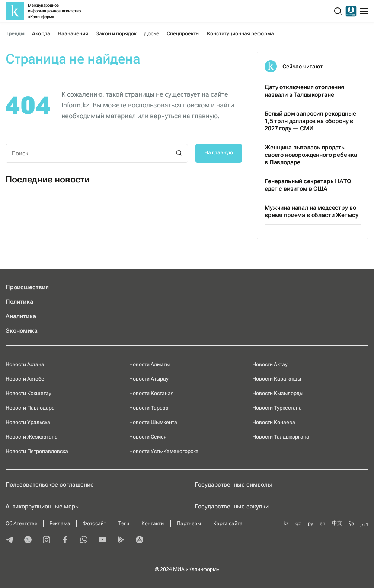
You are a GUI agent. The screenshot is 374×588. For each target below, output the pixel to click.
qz (298, 523)
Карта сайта (228, 523)
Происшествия (27, 287)
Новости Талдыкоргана (281, 437)
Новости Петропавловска (37, 451)
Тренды (15, 33)
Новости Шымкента (153, 422)
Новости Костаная (151, 393)
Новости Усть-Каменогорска (164, 451)
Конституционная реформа (240, 33)
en (322, 523)
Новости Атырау (149, 379)
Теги (124, 523)
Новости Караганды (277, 379)
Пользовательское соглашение (50, 484)
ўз (351, 523)
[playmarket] (121, 540)
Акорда (41, 33)
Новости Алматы (149, 364)
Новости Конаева (274, 422)
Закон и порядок (116, 33)
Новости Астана (25, 364)
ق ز (365, 523)
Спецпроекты (183, 33)
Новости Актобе (25, 379)
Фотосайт (94, 523)
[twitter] (28, 540)
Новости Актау (270, 364)
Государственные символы (233, 484)
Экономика (22, 331)
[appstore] (140, 540)
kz (286, 523)
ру (310, 523)
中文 (337, 523)
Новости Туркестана (277, 408)
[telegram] (9, 540)
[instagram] (47, 540)
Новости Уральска (28, 422)
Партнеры (189, 523)
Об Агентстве (21, 523)
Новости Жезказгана (32, 437)
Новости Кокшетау (28, 393)
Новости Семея (148, 437)
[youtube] (102, 540)
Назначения (73, 33)
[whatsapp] (84, 540)
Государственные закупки (232, 506)
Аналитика (21, 316)
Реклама (60, 523)
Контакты (153, 523)
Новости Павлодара (30, 408)
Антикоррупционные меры (43, 506)
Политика (19, 302)
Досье (151, 33)
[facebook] (65, 540)
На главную (219, 152)
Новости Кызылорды (278, 393)
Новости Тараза (149, 408)
